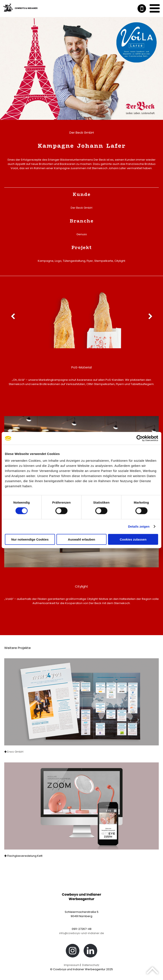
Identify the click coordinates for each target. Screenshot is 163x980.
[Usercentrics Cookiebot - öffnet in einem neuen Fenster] (140, 438)
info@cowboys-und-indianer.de (82, 933)
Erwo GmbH (15, 752)
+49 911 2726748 (142, 8)
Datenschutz (91, 965)
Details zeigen (139, 526)
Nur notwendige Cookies (30, 539)
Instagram (73, 952)
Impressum (72, 965)
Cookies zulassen (133, 539)
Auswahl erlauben (81, 539)
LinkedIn (90, 952)
